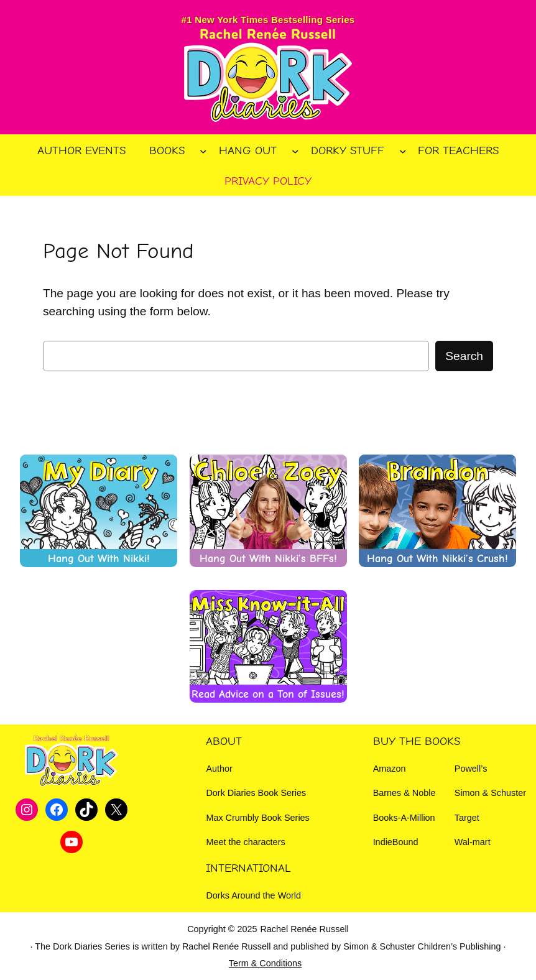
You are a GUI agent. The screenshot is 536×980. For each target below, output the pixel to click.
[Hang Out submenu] (295, 150)
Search (464, 356)
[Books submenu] (203, 150)
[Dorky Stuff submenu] (403, 150)
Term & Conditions (266, 963)
